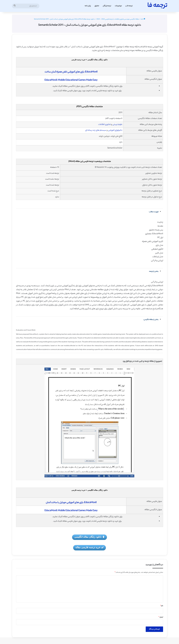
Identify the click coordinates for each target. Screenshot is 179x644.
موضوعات (118, 6)
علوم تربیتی (117, 125)
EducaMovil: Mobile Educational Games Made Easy (71, 80)
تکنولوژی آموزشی (115, 130)
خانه (143, 19)
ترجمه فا (130, 6)
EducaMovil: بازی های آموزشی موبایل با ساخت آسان (71, 503)
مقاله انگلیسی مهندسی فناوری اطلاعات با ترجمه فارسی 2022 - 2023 (118, 19)
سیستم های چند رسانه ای (96, 130)
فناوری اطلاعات (104, 125)
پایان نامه (88, 6)
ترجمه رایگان (107, 6)
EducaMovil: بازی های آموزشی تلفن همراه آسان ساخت (71, 72)
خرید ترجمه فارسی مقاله (89, 548)
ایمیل (161, 617)
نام (162, 606)
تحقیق (97, 6)
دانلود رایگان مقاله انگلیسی (89, 537)
